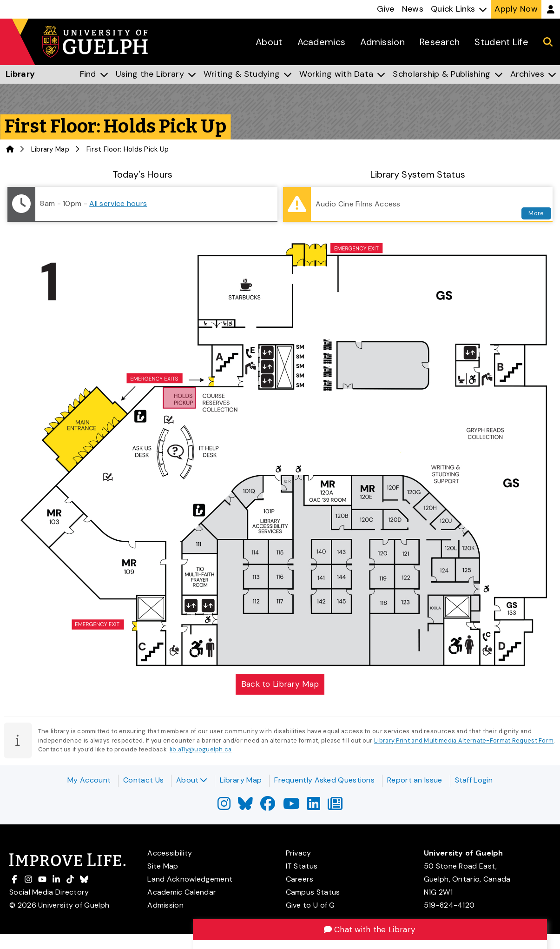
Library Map (50, 149)
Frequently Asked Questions (324, 780)
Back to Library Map (280, 684)
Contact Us (143, 780)
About (192, 780)
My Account (89, 780)
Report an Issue (415, 780)
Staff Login (474, 780)
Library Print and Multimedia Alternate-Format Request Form (464, 741)
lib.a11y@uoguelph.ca (201, 750)
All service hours (118, 203)
